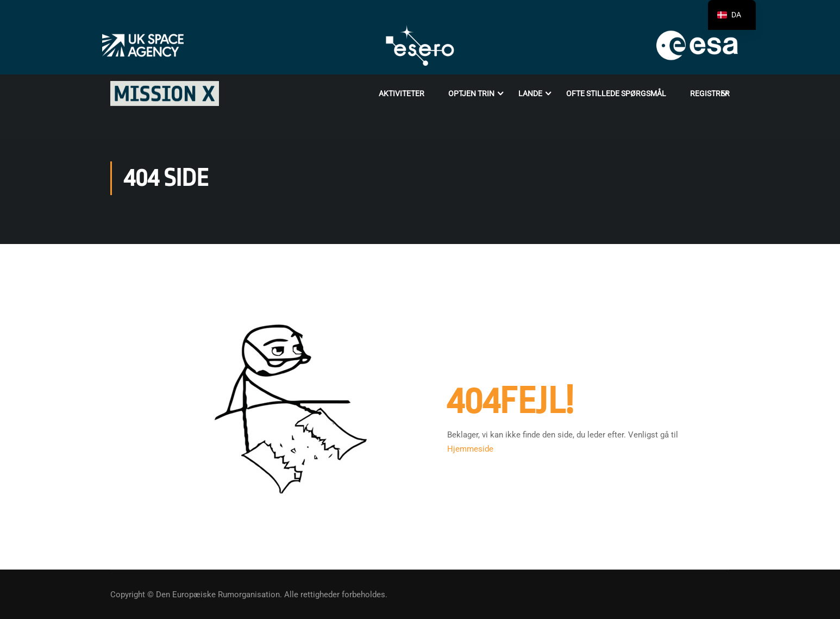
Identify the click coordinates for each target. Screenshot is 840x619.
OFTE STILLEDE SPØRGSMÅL (616, 93)
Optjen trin (471, 93)
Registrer (710, 93)
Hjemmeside (470, 449)
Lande (530, 93)
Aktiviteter (402, 93)
